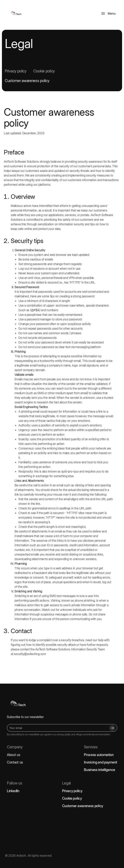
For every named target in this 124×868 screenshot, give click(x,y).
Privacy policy (16, 71)
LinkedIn (13, 791)
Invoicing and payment (101, 762)
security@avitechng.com (30, 654)
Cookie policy (44, 71)
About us (14, 755)
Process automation (99, 755)
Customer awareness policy (27, 81)
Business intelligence (100, 770)
